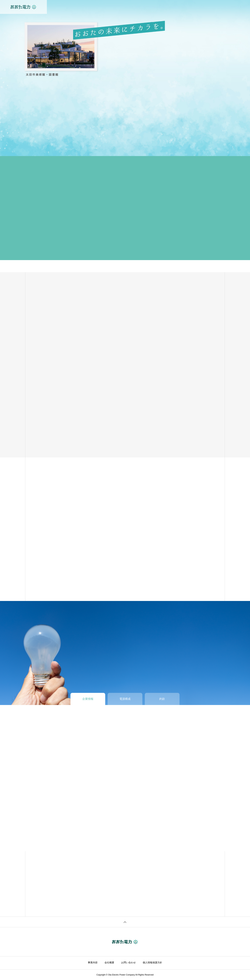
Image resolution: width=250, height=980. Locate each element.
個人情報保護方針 (152, 962)
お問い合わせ (149, 7)
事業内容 (113, 7)
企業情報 (130, 7)
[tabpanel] (125, 78)
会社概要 (109, 962)
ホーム (98, 7)
